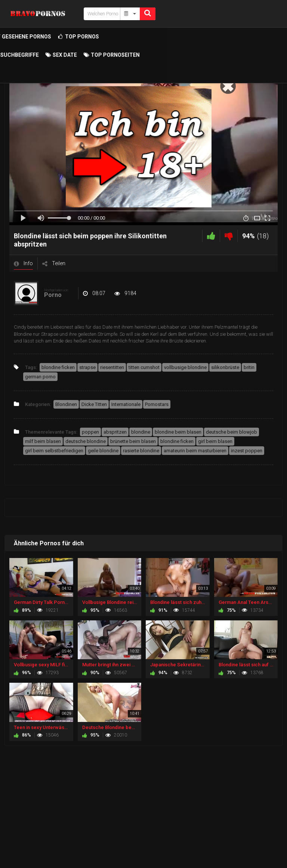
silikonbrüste (225, 367)
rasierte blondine (141, 451)
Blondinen (66, 404)
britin (249, 367)
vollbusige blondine (185, 367)
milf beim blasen (43, 441)
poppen (90, 432)
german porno (40, 377)
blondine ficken (58, 367)
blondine (141, 432)
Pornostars (157, 404)
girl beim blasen (215, 441)
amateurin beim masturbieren (195, 451)
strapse (87, 367)
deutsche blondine (86, 441)
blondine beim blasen (178, 432)
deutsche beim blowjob (232, 432)
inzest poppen (247, 451)
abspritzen (115, 432)
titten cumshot (144, 367)
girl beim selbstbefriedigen (54, 451)
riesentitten (112, 367)
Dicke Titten (94, 404)
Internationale (126, 404)
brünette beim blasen (133, 441)
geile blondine (103, 451)
